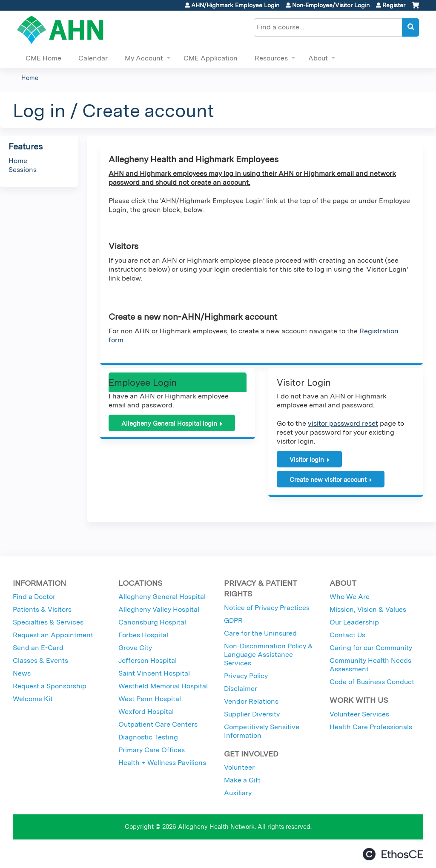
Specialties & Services (48, 622)
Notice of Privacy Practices (267, 608)
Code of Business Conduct (372, 682)
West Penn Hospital (150, 699)
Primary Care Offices (152, 750)
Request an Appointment (53, 635)
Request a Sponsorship (50, 686)
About (318, 58)
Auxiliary (238, 793)
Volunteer (239, 767)
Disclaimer (241, 689)
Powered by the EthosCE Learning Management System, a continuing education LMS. (393, 854)
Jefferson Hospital (148, 660)
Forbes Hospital (143, 635)
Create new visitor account (328, 480)
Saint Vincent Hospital (154, 673)
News (22, 673)
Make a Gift (242, 780)
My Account (144, 58)
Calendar (93, 58)
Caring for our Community (371, 648)
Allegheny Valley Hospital (159, 609)
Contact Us (347, 635)
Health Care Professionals (371, 727)
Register (394, 5)
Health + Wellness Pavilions (162, 763)
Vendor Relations (251, 701)
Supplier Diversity (252, 714)
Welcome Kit (33, 699)
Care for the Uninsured (260, 633)
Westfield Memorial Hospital (163, 686)
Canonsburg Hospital (152, 622)
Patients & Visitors (42, 609)
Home (30, 78)
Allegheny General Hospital (162, 597)
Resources (271, 58)
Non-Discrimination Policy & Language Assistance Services (268, 655)
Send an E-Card (38, 648)
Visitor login (307, 460)
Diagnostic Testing (148, 737)
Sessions (23, 170)
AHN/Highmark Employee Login (235, 5)
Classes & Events (40, 660)
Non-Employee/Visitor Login (331, 5)
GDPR (233, 620)
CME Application (211, 58)
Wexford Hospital (146, 712)
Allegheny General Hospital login (169, 423)
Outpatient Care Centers (158, 724)
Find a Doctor (34, 597)
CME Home (43, 58)
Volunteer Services (359, 714)
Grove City (135, 648)
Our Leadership (354, 622)
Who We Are (350, 597)
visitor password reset (343, 423)
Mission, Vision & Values (368, 609)
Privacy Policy (246, 676)
